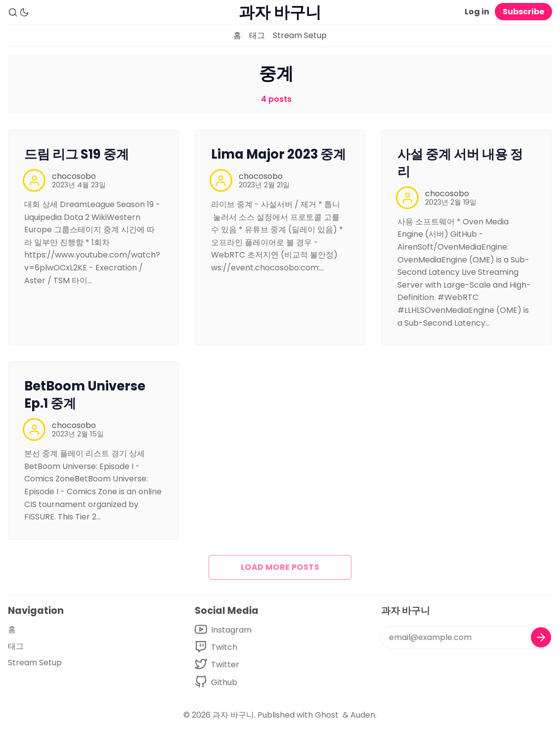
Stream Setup (300, 35)
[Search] (13, 12)
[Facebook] (223, 647)
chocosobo (74, 176)
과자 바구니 (233, 715)
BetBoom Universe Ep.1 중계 (85, 395)
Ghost (327, 715)
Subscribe (523, 12)
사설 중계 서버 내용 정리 (460, 163)
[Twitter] (223, 665)
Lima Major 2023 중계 (279, 154)
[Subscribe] (541, 637)
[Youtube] (223, 630)
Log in (477, 12)
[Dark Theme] (24, 12)
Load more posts (280, 567)
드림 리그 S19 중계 (77, 154)
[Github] (223, 682)
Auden (363, 715)
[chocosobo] (34, 180)
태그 (257, 35)
